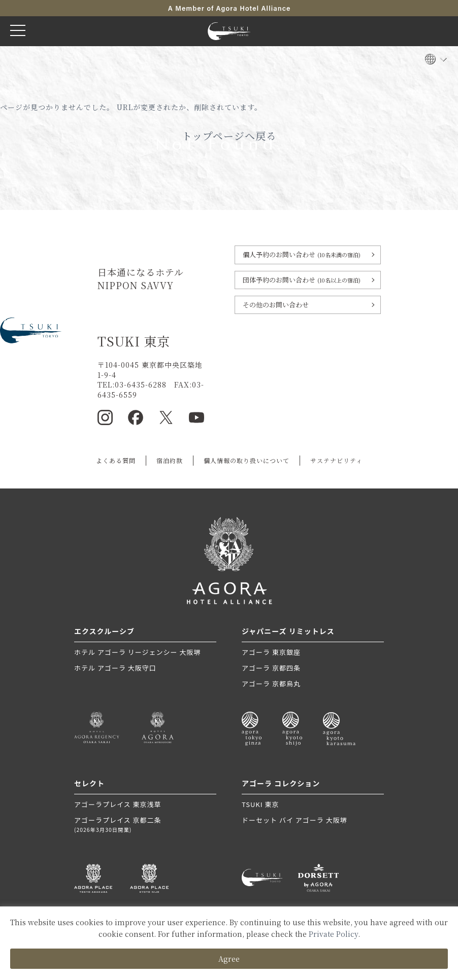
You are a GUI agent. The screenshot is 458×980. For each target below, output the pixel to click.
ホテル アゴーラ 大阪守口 (115, 668)
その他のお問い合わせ (276, 305)
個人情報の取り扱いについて (247, 460)
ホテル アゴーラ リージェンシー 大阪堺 (137, 652)
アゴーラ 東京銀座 (271, 652)
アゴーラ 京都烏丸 (271, 684)
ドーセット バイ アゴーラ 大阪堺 (295, 820)
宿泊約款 (170, 460)
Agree (229, 959)
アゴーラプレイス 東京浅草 (118, 804)
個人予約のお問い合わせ (302, 254)
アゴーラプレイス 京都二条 (145, 825)
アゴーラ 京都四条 (271, 668)
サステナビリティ (336, 460)
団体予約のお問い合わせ (302, 280)
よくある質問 (116, 460)
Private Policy (333, 934)
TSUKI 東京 (260, 804)
